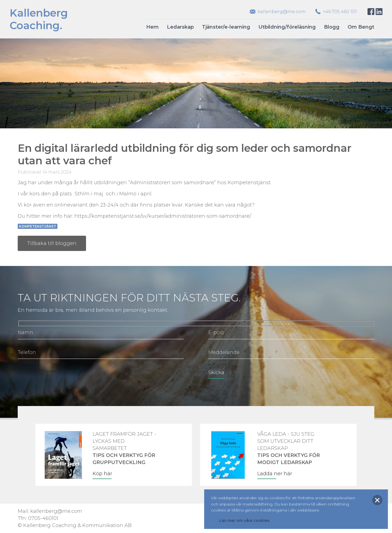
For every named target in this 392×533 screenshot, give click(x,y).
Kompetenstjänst (38, 226)
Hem (152, 27)
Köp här (102, 474)
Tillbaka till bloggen (52, 243)
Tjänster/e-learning (226, 27)
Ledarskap (180, 27)
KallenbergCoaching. (39, 19)
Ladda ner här (275, 474)
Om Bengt (361, 27)
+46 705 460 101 (340, 12)
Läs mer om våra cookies (244, 520)
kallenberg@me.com (282, 12)
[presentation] (59, 376)
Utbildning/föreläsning (287, 27)
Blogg (332, 27)
